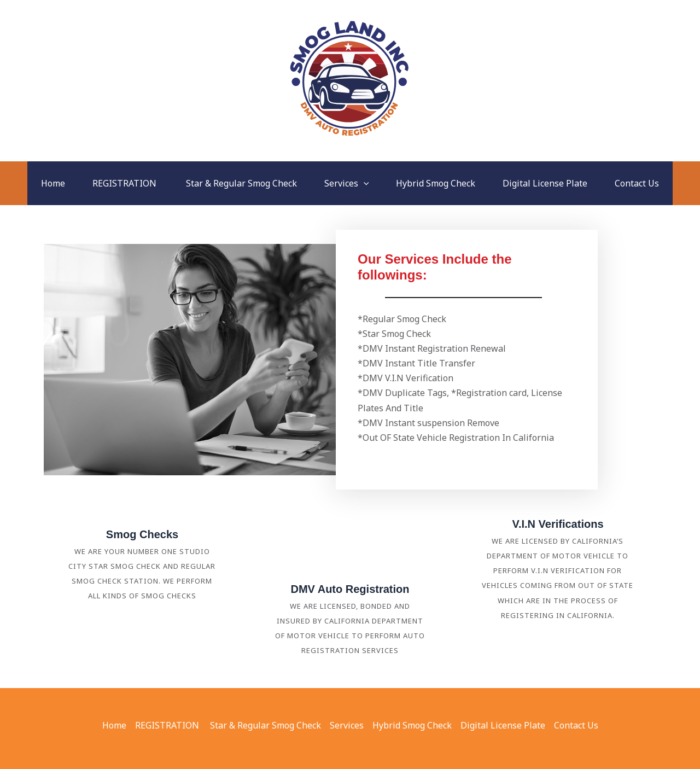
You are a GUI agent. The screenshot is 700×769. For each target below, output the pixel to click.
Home (53, 183)
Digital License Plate (545, 183)
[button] (364, 183)
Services (347, 183)
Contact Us (637, 183)
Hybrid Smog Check (436, 183)
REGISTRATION (126, 183)
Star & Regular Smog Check (241, 183)
